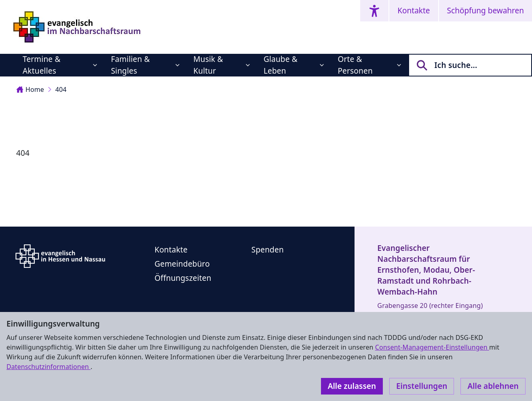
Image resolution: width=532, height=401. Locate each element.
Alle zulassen (352, 386)
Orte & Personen (355, 65)
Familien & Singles (130, 65)
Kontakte (414, 11)
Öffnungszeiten (183, 278)
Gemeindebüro (182, 264)
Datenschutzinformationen (49, 367)
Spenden (268, 250)
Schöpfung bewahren (486, 11)
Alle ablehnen (493, 386)
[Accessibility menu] (374, 11)
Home (30, 89)
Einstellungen (422, 386)
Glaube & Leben (281, 65)
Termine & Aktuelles (41, 65)
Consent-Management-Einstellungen (432, 347)
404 (61, 89)
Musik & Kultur (208, 65)
